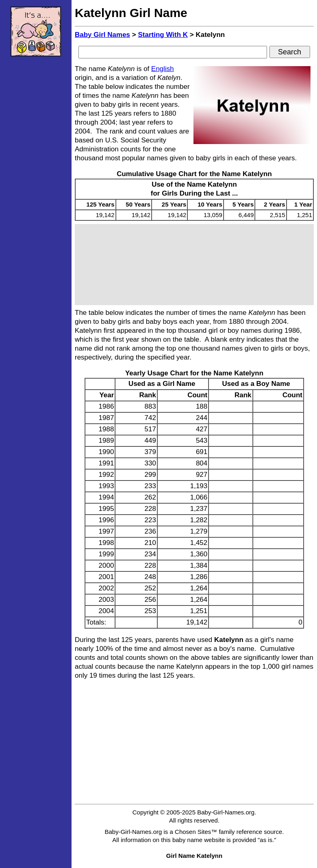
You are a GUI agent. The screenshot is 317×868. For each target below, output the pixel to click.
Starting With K (163, 35)
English (163, 69)
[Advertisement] (36, 185)
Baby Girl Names (102, 35)
